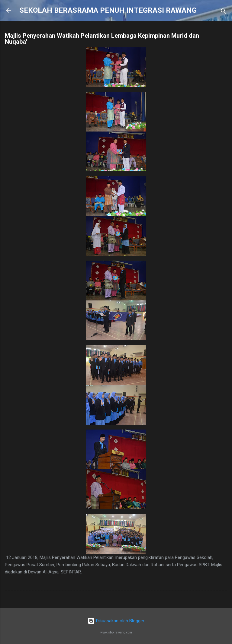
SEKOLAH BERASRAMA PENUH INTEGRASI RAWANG (108, 10)
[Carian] (224, 12)
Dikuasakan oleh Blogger (116, 621)
